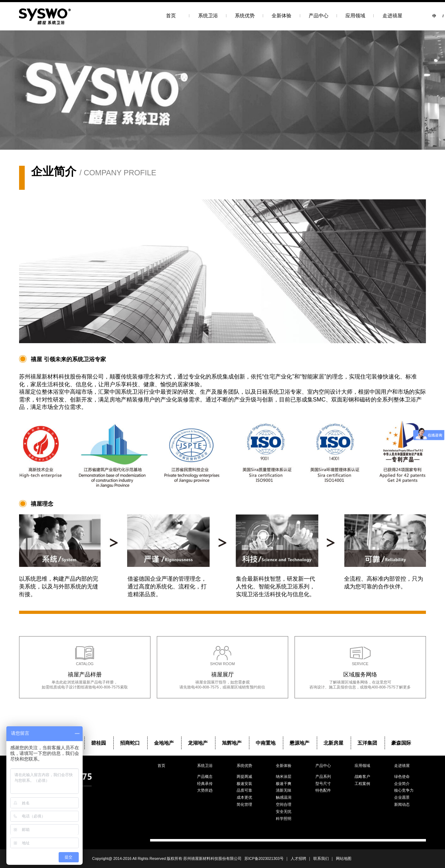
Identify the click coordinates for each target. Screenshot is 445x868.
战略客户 (362, 776)
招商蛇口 (130, 743)
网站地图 (344, 858)
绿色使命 (402, 776)
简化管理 (244, 804)
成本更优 (244, 797)
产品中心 (319, 16)
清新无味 (284, 790)
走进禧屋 (392, 16)
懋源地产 (299, 743)
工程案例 (362, 784)
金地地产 (164, 743)
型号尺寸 (323, 784)
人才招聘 (298, 858)
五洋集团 (367, 743)
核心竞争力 (404, 790)
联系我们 (321, 858)
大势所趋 (205, 790)
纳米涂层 (284, 776)
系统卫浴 (208, 16)
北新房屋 (333, 743)
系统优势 (245, 16)
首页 (171, 16)
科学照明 (284, 819)
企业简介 (402, 784)
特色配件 (323, 790)
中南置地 (266, 743)
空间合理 (284, 804)
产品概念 (205, 776)
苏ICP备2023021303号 (264, 858)
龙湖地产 (198, 743)
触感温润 (284, 797)
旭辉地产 (232, 743)
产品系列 (323, 776)
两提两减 (244, 776)
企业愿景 (402, 797)
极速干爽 (284, 784)
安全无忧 (284, 811)
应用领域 (355, 16)
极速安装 (244, 784)
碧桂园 (99, 743)
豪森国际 (401, 743)
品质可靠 (244, 790)
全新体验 (281, 16)
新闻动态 (402, 804)
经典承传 (205, 784)
